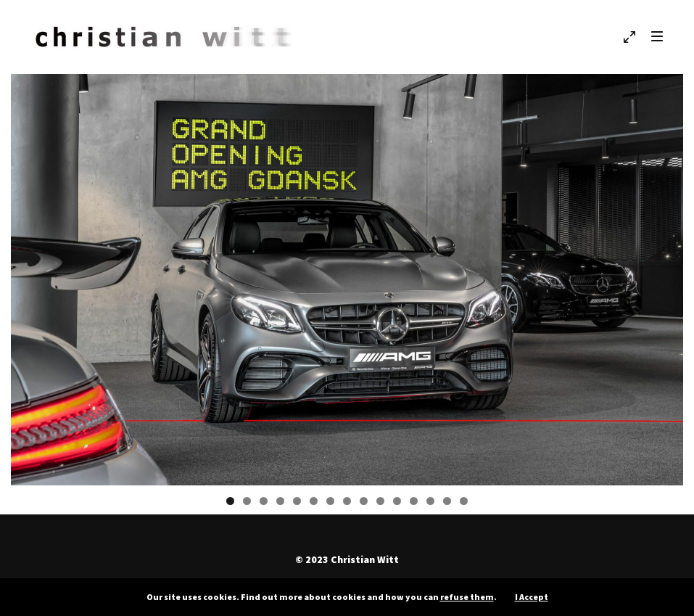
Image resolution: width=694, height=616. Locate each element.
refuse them (467, 597)
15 (464, 501)
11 (397, 501)
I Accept (532, 597)
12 (414, 501)
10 (380, 501)
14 (447, 501)
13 (430, 501)
